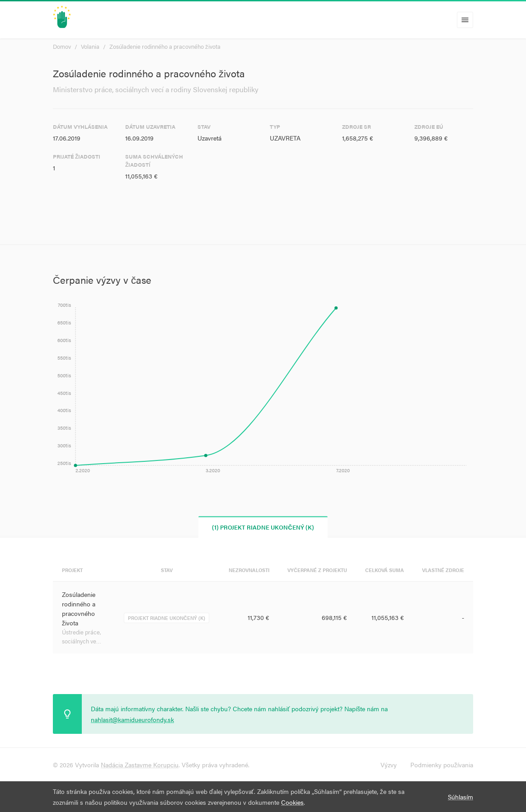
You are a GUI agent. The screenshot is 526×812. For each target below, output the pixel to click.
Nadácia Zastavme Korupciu (140, 765)
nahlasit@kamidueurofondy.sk (132, 719)
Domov (62, 46)
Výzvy (389, 765)
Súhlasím (460, 797)
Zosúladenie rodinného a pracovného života (165, 46)
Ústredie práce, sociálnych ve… (82, 636)
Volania (90, 46)
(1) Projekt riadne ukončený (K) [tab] (263, 527)
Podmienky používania (442, 765)
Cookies (292, 802)
